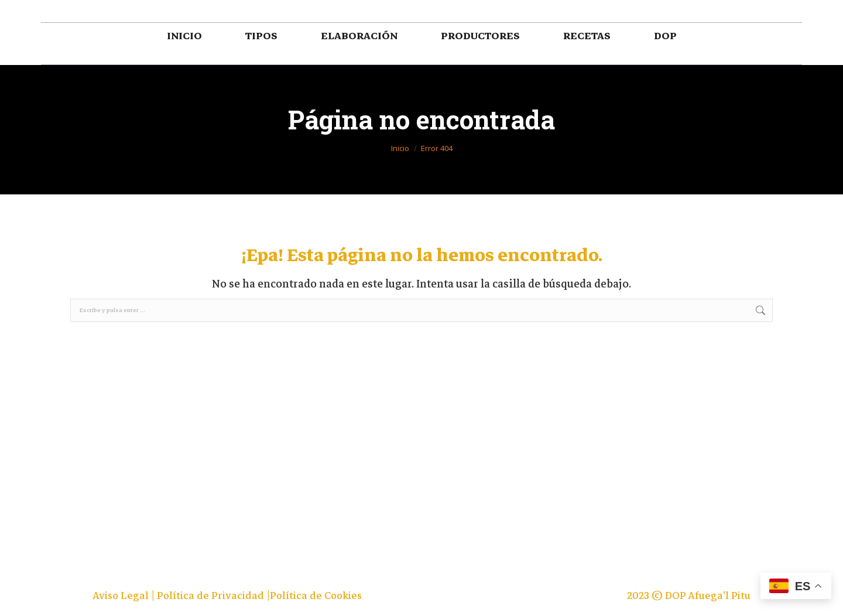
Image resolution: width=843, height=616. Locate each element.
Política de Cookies (316, 596)
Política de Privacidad (212, 596)
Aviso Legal (122, 596)
